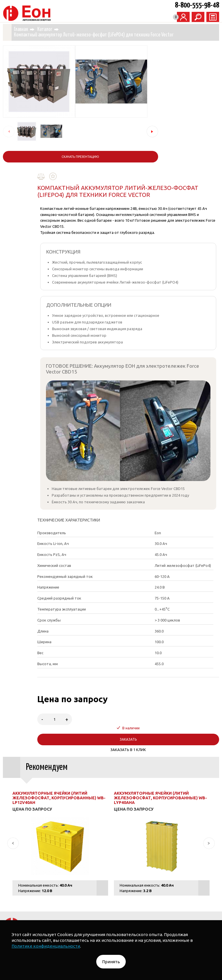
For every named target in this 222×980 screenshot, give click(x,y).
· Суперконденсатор (129, 906)
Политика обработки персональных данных (50, 918)
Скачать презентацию (39, 156)
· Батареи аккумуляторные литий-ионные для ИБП (74, 883)
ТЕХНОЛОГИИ (169, 906)
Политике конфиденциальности (46, 946)
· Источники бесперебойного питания (65, 894)
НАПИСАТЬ (143, 826)
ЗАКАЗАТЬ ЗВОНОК (79, 826)
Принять (111, 962)
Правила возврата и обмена (187, 919)
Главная (30, 29)
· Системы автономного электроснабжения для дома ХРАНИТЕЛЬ (135, 862)
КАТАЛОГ (57, 862)
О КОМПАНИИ (202, 906)
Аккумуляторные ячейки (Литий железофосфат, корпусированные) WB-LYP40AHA (156, 672)
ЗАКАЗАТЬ (152, 613)
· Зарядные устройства (81, 906)
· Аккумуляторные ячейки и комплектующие (150, 894)
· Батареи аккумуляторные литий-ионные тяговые (151, 876)
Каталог (54, 29)
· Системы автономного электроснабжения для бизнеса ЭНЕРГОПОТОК (111, 869)
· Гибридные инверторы (30, 906)
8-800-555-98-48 (197, 5)
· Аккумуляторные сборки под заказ (163, 883)
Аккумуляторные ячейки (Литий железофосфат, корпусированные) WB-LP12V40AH (59, 672)
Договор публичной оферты (126, 918)
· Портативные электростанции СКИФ (60, 876)
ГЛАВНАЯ (33, 862)
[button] (69, 131)
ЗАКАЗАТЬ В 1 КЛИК (152, 624)
